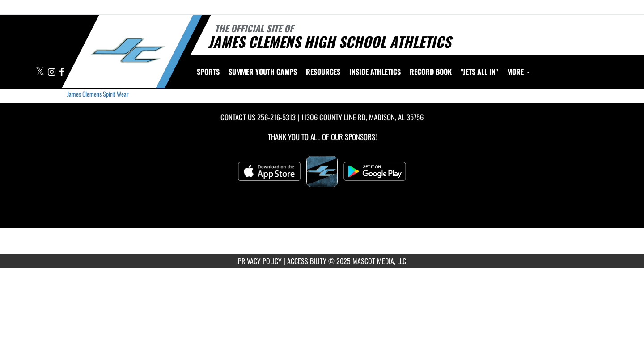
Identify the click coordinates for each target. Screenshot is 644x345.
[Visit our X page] (41, 72)
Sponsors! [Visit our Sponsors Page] (361, 137)
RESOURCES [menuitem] (323, 72)
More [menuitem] (519, 72)
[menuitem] (263, 72)
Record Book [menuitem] (431, 72)
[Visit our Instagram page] (52, 72)
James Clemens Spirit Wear (98, 94)
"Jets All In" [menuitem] (479, 72)
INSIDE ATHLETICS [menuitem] (375, 72)
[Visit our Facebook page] (61, 72)
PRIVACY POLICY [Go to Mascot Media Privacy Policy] (260, 261)
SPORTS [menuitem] (208, 72)
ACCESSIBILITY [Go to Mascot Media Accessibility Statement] (307, 261)
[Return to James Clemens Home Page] (128, 51)
